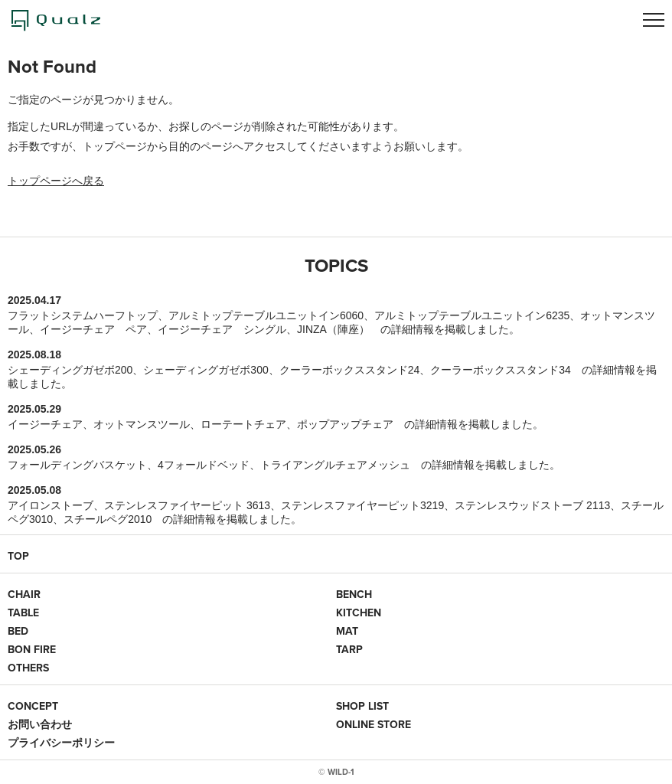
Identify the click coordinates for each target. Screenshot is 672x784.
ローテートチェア (243, 424)
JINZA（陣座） (333, 329)
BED (18, 631)
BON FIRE (32, 649)
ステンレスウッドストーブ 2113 (532, 505)
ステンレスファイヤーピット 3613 (187, 505)
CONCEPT (33, 706)
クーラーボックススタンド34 (501, 370)
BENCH (354, 594)
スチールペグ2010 (108, 519)
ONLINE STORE (374, 724)
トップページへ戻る (56, 181)
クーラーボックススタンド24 (350, 370)
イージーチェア (45, 424)
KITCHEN (359, 612)
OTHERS (28, 668)
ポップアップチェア (345, 424)
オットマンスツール (142, 424)
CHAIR (24, 594)
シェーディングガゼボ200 (70, 370)
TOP (18, 556)
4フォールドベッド (204, 465)
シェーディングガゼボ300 (206, 370)
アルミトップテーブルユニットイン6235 (472, 315)
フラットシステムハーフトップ (83, 315)
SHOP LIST (362, 706)
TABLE (23, 612)
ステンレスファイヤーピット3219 (362, 505)
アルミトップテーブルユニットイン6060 (266, 315)
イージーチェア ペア (93, 329)
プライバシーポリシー (61, 743)
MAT (347, 631)
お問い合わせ (40, 724)
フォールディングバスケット (77, 465)
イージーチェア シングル (222, 329)
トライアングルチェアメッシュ (335, 465)
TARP (349, 649)
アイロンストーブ (51, 505)
